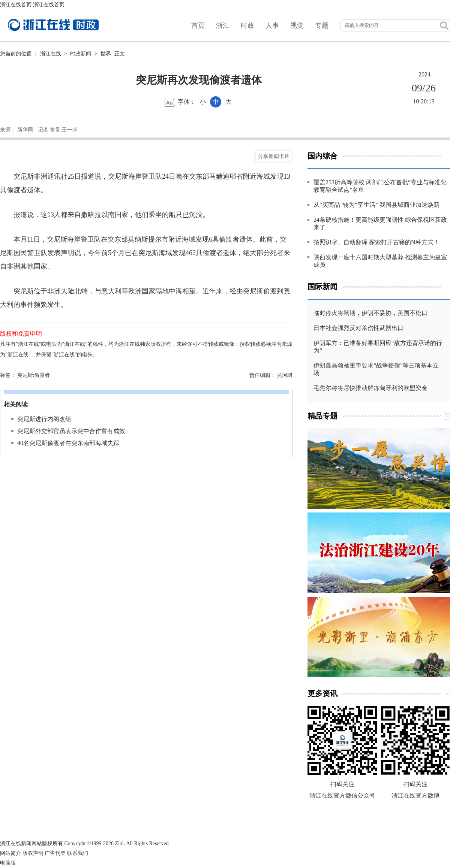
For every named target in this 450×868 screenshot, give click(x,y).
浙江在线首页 (16, 5)
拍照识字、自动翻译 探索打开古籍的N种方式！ (376, 242)
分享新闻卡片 (274, 156)
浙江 (223, 25)
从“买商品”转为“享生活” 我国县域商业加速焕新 (376, 205)
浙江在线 (51, 54)
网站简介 (10, 853)
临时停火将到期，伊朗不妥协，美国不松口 (370, 313)
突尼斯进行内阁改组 (44, 419)
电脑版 (8, 863)
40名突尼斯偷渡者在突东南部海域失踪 (68, 443)
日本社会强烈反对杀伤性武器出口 (358, 328)
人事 (272, 25)
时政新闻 (81, 54)
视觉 (297, 25)
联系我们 (78, 853)
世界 (106, 54)
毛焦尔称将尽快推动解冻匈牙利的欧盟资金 (370, 388)
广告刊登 (55, 853)
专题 (322, 25)
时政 (247, 25)
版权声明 (33, 853)
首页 (198, 25)
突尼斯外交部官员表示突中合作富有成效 (71, 431)
